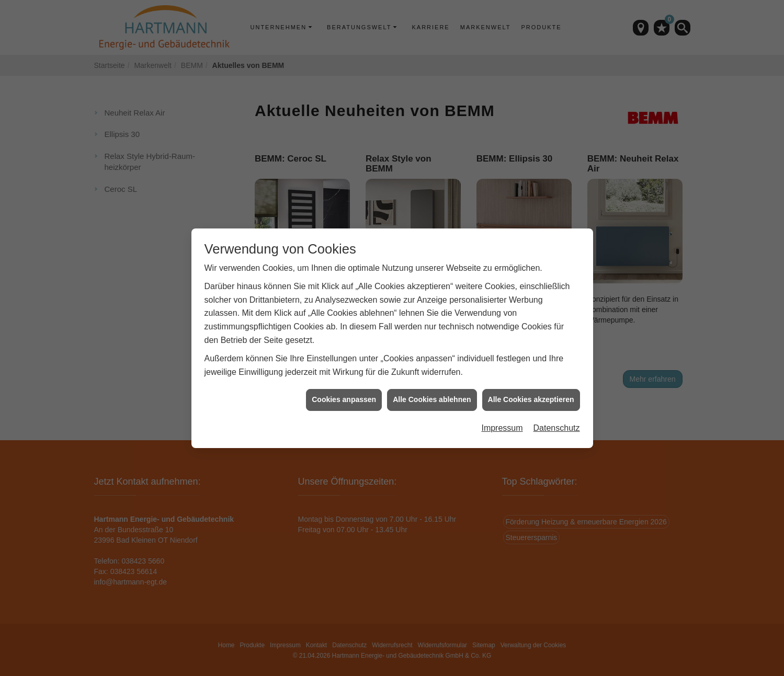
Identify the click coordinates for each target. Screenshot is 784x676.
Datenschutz (557, 424)
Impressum (502, 424)
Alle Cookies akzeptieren (531, 396)
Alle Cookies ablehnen (432, 396)
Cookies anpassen (344, 396)
